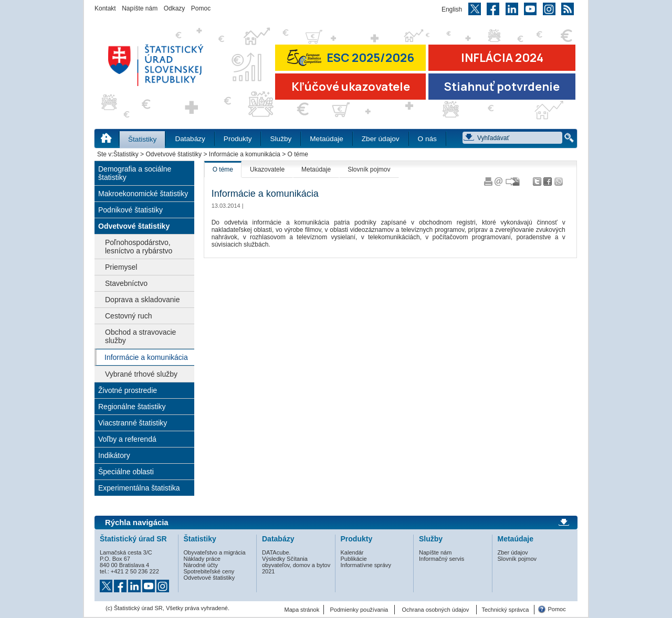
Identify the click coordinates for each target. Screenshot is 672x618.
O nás (427, 139)
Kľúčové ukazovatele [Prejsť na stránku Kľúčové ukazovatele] (351, 87)
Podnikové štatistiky (130, 210)
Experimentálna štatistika (139, 488)
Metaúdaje (326, 139)
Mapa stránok (302, 610)
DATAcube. (276, 552)
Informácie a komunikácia (245, 154)
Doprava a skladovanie (142, 300)
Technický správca (505, 610)
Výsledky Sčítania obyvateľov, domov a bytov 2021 (296, 565)
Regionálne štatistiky (132, 407)
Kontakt (105, 8)
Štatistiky (142, 139)
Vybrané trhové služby (141, 374)
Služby (281, 139)
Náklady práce (202, 559)
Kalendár (352, 552)
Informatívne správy (366, 565)
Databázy (190, 139)
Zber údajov (381, 139)
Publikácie (354, 559)
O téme (223, 169)
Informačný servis (442, 559)
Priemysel (121, 267)
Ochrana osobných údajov (435, 610)
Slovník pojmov (369, 169)
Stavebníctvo (126, 283)
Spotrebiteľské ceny (209, 571)
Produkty (238, 139)
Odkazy (175, 8)
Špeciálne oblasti (126, 472)
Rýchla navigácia (137, 523)
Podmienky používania (359, 610)
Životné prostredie (128, 390)
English (452, 9)
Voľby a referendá (127, 439)
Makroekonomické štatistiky (143, 194)
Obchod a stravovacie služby (140, 336)
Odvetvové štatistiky (174, 154)
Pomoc (201, 8)
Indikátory (114, 455)
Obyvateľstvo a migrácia (215, 552)
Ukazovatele (267, 169)
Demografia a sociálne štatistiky (135, 173)
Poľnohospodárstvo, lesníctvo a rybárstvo (139, 247)
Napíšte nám (140, 8)
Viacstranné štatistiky (133, 423)
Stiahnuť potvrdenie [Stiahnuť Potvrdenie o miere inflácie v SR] (502, 87)
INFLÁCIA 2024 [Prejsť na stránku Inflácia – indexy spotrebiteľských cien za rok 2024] (502, 58)
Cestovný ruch (128, 316)
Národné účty (201, 565)
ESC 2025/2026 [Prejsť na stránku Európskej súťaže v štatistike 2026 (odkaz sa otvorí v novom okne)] (351, 57)
